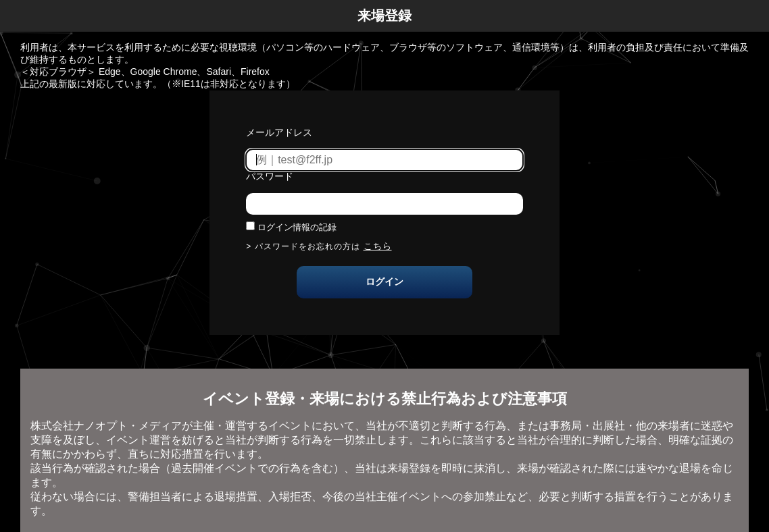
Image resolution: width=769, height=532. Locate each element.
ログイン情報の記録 (297, 227)
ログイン (384, 282)
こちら (378, 246)
